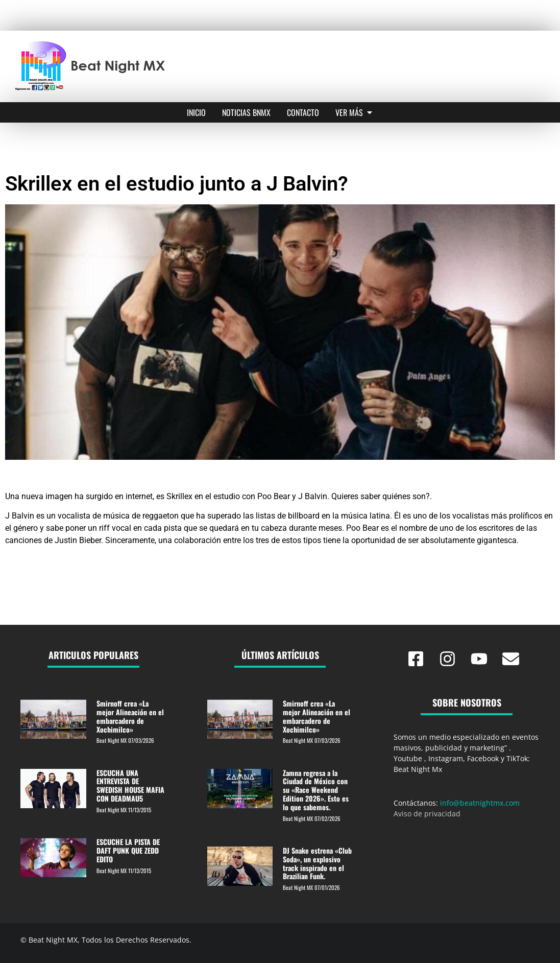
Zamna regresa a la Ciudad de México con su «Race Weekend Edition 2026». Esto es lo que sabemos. (316, 790)
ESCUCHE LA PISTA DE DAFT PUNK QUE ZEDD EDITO (128, 850)
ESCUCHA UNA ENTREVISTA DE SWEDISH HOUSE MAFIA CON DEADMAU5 (130, 785)
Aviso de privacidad (427, 814)
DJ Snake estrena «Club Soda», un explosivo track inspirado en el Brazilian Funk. (317, 863)
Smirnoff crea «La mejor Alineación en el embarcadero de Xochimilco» (130, 716)
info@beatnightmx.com (480, 803)
